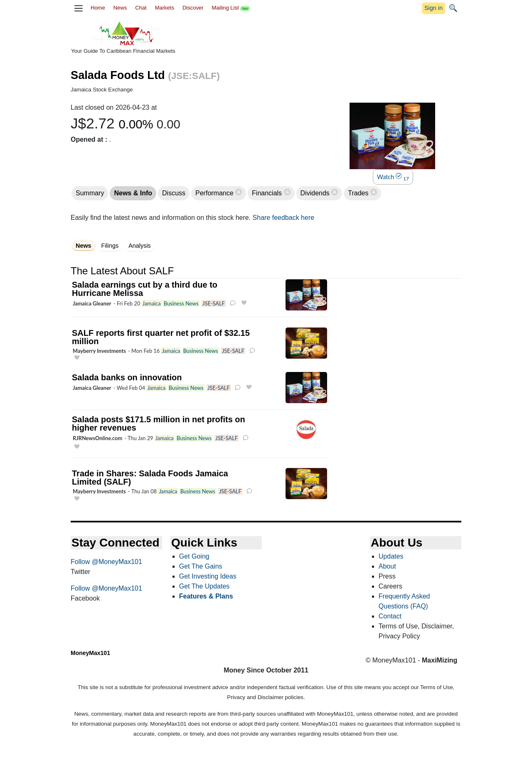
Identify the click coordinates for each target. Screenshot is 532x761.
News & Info (133, 193)
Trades (359, 193)
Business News (181, 303)
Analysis (140, 246)
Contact (390, 616)
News (120, 8)
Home (98, 8)
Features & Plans (206, 596)
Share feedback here (284, 218)
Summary (90, 193)
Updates (391, 556)
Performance (215, 193)
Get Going (194, 556)
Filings (110, 246)
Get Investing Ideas (208, 576)
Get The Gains (201, 566)
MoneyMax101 (90, 653)
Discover (193, 8)
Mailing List (231, 8)
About (387, 566)
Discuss (174, 193)
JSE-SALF (214, 303)
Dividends (316, 193)
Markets (165, 8)
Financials (268, 193)
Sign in (433, 8)
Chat (141, 8)
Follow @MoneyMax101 (106, 562)
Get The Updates (204, 586)
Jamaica (152, 303)
